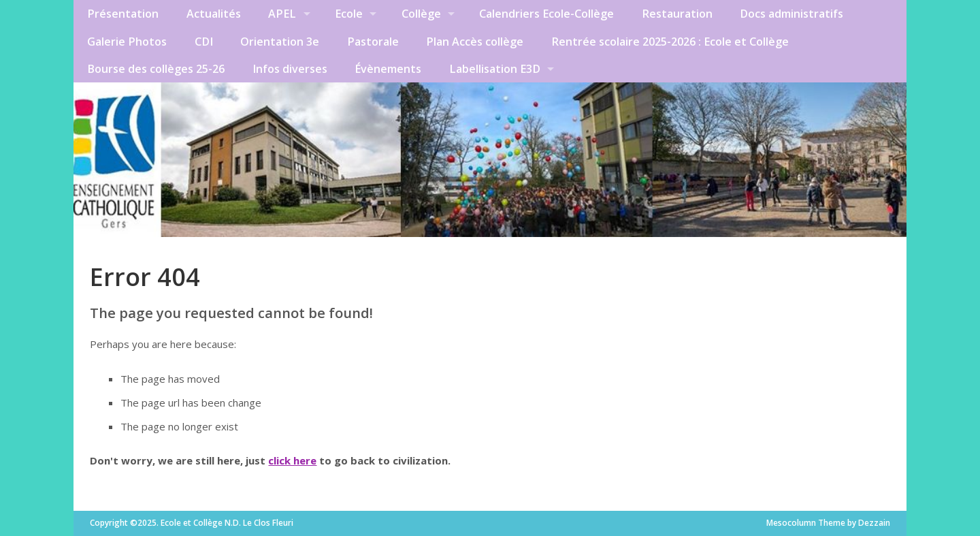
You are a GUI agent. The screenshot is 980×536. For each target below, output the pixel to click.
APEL (282, 14)
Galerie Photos (127, 42)
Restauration (677, 14)
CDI (204, 42)
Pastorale (373, 42)
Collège (421, 14)
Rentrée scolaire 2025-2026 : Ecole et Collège (670, 42)
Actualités (214, 14)
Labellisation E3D (495, 69)
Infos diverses (290, 69)
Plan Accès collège (475, 42)
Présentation (123, 14)
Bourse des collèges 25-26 (156, 69)
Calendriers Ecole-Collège (546, 14)
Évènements (388, 69)
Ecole (349, 14)
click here (292, 460)
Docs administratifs (791, 14)
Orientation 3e (280, 42)
